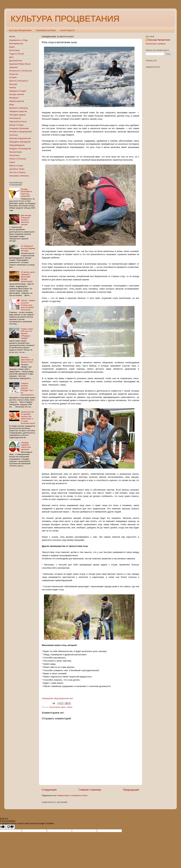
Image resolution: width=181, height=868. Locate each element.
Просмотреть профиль (156, 44)
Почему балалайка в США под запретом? (26, 193)
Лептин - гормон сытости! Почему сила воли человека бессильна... (28, 305)
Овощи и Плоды (16, 125)
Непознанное (15, 118)
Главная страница (90, 790)
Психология (14, 155)
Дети (63, 707)
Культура (13, 84)
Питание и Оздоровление (21, 132)
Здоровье (13, 67)
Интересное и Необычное (21, 71)
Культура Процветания (20, 30)
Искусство (14, 74)
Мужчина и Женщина (19, 108)
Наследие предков (17, 115)
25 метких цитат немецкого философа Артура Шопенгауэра (28, 277)
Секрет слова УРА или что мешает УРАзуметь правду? (27, 333)
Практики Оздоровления (20, 138)
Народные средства (18, 111)
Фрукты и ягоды (16, 166)
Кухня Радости (67, 30)
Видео (12, 47)
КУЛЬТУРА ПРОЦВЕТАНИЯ (65, 19)
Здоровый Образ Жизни (20, 64)
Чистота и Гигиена (17, 172)
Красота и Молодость (19, 81)
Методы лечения (17, 94)
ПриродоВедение (17, 145)
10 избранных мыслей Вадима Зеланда (28, 248)
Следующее (49, 790)
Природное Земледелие (20, 142)
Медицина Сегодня (18, 91)
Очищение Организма (19, 128)
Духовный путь (16, 61)
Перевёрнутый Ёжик (46, 30)
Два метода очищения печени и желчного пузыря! (26, 220)
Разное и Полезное (18, 159)
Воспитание (55, 707)
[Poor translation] (10, 827)
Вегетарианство (16, 44)
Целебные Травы (17, 169)
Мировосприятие (17, 101)
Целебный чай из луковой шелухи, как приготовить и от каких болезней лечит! (28, 418)
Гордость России (17, 54)
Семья (69, 707)
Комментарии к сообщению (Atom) (72, 795)
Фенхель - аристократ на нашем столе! (27, 360)
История (13, 77)
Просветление (15, 152)
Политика (13, 135)
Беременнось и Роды (19, 40)
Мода (12, 105)
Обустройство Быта (18, 122)
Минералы (14, 98)
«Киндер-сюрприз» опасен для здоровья (26, 446)
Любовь (13, 88)
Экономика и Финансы (19, 176)
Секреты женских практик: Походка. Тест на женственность (27, 389)
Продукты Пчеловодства (20, 149)
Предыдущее (131, 790)
